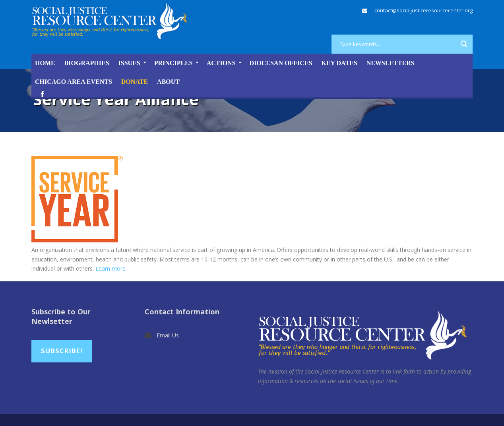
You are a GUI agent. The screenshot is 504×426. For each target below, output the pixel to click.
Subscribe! (62, 351)
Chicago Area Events (74, 82)
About (168, 82)
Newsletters (391, 63)
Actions (221, 63)
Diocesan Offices (281, 63)
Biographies (87, 63)
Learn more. (111, 268)
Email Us (168, 335)
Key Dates (339, 63)
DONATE (135, 82)
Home (45, 63)
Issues (129, 63)
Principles (173, 63)
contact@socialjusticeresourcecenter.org (424, 10)
